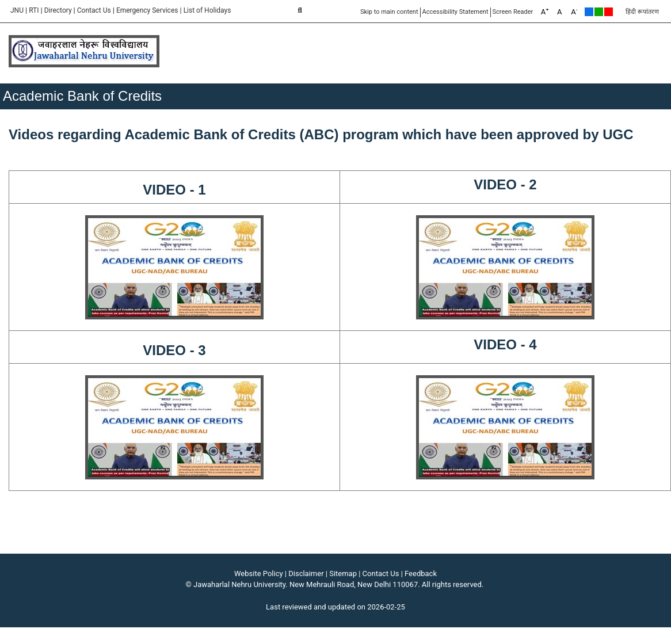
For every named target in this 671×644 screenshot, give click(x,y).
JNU (17, 10)
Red (609, 12)
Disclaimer (306, 573)
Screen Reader (513, 12)
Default (589, 12)
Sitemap (343, 573)
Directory (58, 10)
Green (599, 12)
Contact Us (94, 10)
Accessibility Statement (455, 12)
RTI (34, 10)
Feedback (421, 573)
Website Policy (259, 573)
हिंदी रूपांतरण (642, 12)
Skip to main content (389, 12)
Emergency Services (147, 10)
